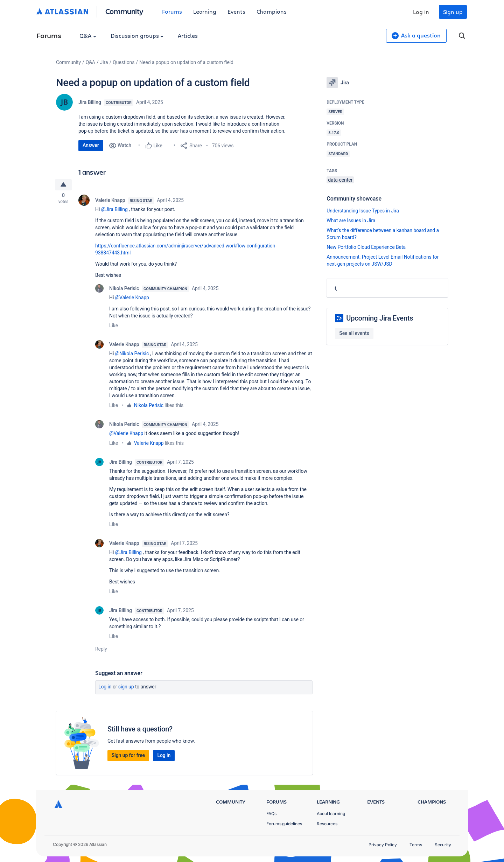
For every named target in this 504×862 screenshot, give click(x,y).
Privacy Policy (383, 845)
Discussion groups (137, 36)
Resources (327, 824)
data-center (340, 180)
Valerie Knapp (110, 202)
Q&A (88, 36)
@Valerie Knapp (132, 299)
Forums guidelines (284, 824)
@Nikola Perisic (132, 355)
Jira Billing (90, 102)
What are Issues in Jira (351, 220)
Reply (101, 650)
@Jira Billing (114, 211)
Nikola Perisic (124, 290)
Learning (205, 11)
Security (443, 845)
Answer (91, 145)
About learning (331, 814)
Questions (124, 62)
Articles (188, 36)
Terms (416, 845)
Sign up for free (128, 757)
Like (114, 327)
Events (236, 11)
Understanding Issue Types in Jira (363, 211)
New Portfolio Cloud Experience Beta (366, 247)
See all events (354, 333)
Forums (172, 11)
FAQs (271, 814)
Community (124, 11)
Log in (421, 12)
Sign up (453, 12)
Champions (272, 11)
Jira (104, 62)
